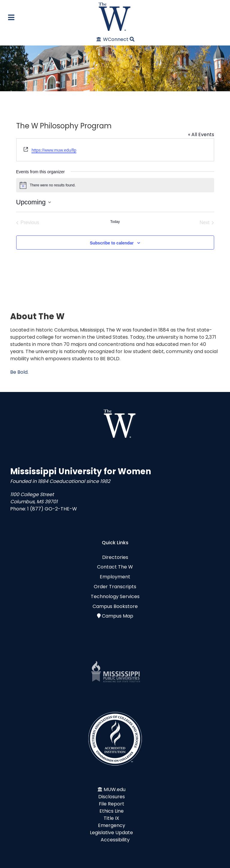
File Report (112, 804)
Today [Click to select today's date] (115, 222)
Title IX (111, 818)
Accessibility (115, 840)
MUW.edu (115, 789)
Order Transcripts (115, 587)
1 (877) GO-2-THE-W (52, 509)
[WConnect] (113, 39)
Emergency (112, 825)
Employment (115, 577)
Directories (115, 557)
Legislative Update (111, 833)
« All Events (201, 134)
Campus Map (118, 616)
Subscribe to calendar (112, 243)
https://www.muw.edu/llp (54, 150)
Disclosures (112, 797)
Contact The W (115, 567)
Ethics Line (112, 811)
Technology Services (115, 596)
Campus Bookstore (115, 606)
